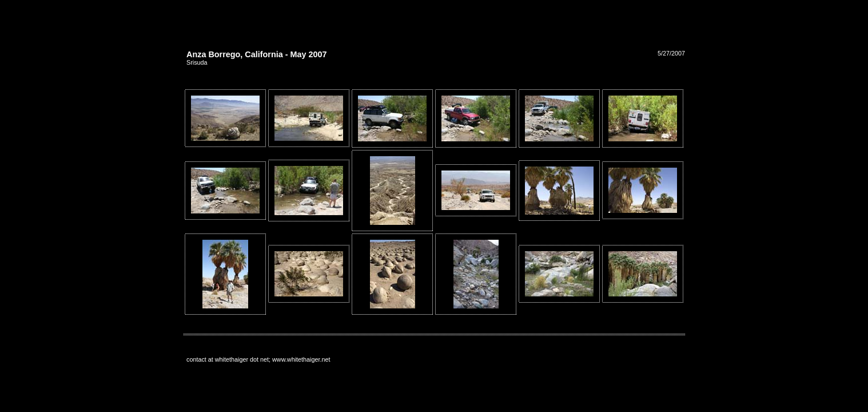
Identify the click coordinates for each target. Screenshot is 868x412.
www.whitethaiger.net (301, 359)
